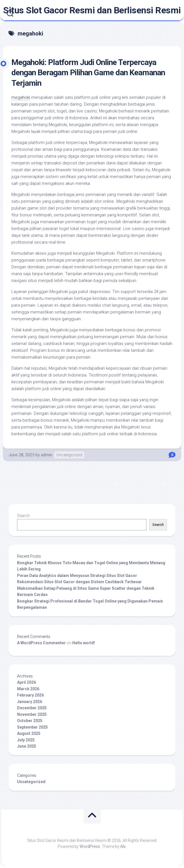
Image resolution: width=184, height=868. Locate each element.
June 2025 (27, 746)
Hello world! (84, 643)
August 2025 (29, 733)
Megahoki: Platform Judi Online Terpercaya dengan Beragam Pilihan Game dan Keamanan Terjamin (88, 73)
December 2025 (32, 708)
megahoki (21, 97)
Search (23, 516)
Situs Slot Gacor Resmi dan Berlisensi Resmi (92, 10)
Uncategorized (69, 455)
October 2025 (30, 721)
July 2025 (26, 740)
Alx (123, 846)
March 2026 (28, 689)
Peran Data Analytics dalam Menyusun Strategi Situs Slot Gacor (77, 576)
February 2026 (30, 695)
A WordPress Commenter (41, 643)
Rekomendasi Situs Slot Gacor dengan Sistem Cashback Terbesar (79, 582)
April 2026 (26, 682)
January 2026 (30, 702)
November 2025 (32, 714)
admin (47, 455)
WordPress (90, 846)
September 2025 (32, 727)
